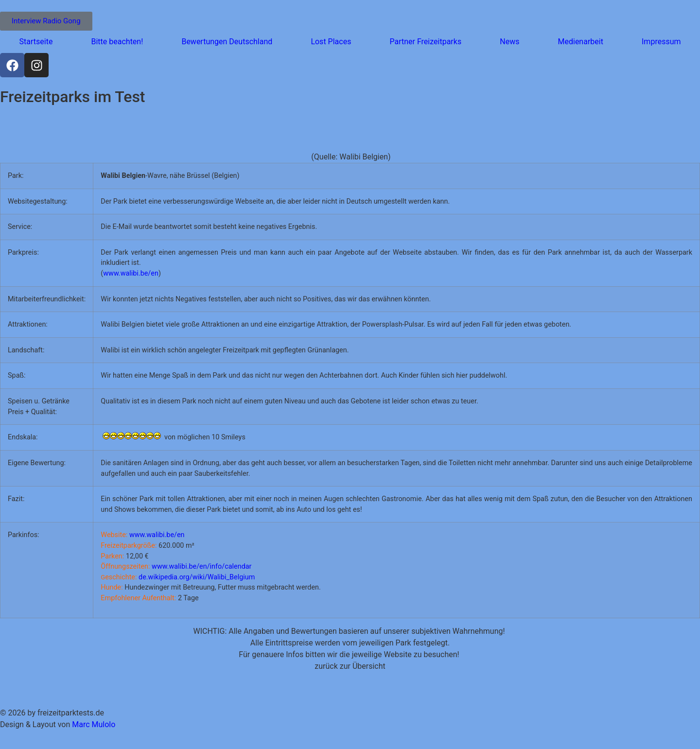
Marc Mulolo (94, 724)
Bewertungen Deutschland (227, 42)
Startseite (36, 42)
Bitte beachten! (117, 42)
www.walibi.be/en (131, 273)
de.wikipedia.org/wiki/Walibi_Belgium (197, 577)
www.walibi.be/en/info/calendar (201, 566)
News (509, 42)
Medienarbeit (581, 42)
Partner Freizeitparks (425, 42)
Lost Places (331, 42)
